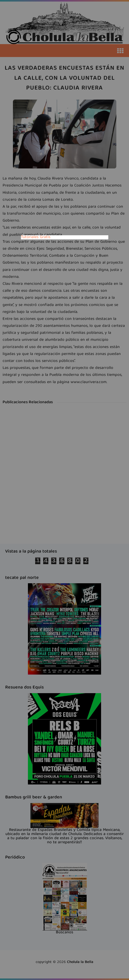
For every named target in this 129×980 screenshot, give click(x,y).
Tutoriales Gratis (36, 237)
